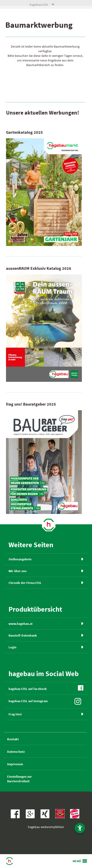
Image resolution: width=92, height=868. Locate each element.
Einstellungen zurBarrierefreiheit (19, 779)
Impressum (15, 764)
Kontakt (13, 739)
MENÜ (77, 861)
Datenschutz (16, 752)
